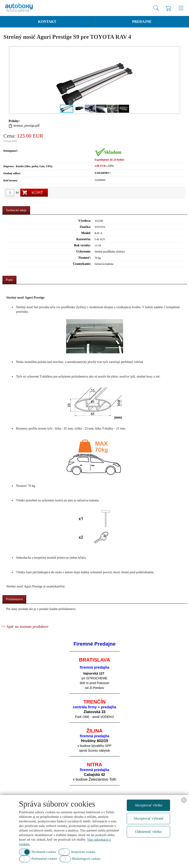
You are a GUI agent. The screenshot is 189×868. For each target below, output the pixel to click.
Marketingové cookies (86, 859)
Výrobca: (85, 221)
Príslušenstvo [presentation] (14, 599)
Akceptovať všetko (148, 805)
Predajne (142, 22)
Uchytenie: (84, 252)
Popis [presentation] (9, 280)
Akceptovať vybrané (148, 818)
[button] (175, 80)
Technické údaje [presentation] (16, 210)
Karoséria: (84, 239)
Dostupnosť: (11, 151)
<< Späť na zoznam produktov (25, 627)
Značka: (85, 227)
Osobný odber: (12, 173)
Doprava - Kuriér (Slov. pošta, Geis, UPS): (28, 166)
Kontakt (47, 22)
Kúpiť (37, 193)
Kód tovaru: (11, 180)
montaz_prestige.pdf (27, 126)
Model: (86, 233)
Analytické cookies (83, 852)
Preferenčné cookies (44, 859)
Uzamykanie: (82, 264)
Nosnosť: (85, 258)
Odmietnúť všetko (149, 832)
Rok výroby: (82, 245)
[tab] (16, 210)
